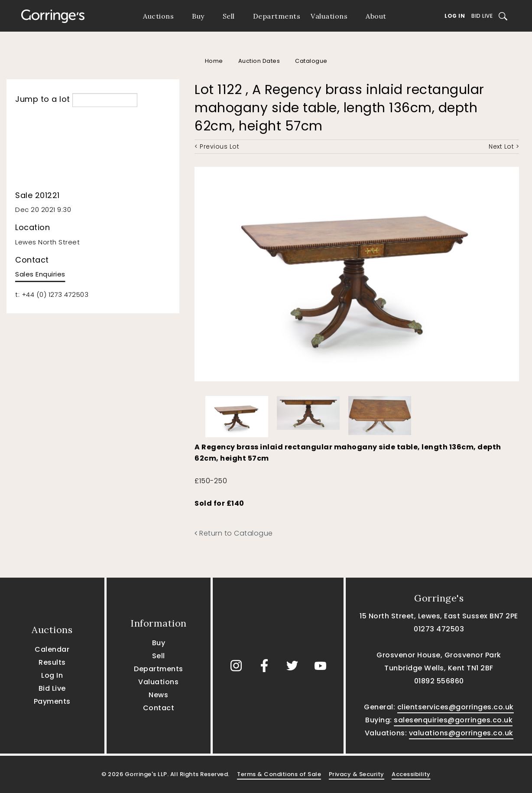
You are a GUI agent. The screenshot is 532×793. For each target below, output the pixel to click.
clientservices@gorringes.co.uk (456, 707)
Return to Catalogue (234, 533)
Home (214, 61)
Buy (198, 16)
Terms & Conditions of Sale (279, 774)
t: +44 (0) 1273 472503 (52, 294)
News (158, 695)
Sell (229, 16)
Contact (159, 708)
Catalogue (311, 61)
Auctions (158, 16)
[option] (237, 415)
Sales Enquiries (40, 274)
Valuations (329, 16)
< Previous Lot (217, 146)
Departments (277, 16)
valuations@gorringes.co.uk (461, 733)
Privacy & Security (357, 774)
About (376, 16)
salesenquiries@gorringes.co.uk (453, 720)
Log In (455, 16)
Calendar (52, 649)
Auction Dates (259, 61)
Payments (52, 701)
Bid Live (482, 16)
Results (52, 662)
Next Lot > (504, 146)
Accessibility (411, 774)
